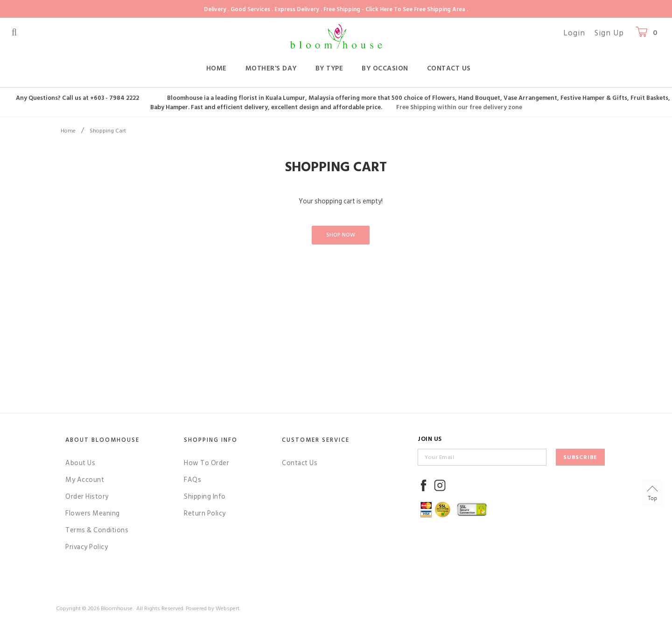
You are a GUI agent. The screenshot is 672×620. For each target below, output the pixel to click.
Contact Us (449, 68)
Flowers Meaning (93, 513)
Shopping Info (211, 440)
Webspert (227, 609)
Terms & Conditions (97, 530)
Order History (87, 497)
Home (217, 68)
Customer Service (316, 440)
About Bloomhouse (102, 440)
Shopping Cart (108, 131)
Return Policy (205, 513)
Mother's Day (271, 68)
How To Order (206, 463)
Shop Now (341, 235)
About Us (80, 463)
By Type (329, 68)
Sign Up (609, 33)
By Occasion (385, 68)
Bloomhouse (117, 609)
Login (574, 33)
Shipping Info (205, 497)
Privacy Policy (87, 547)
